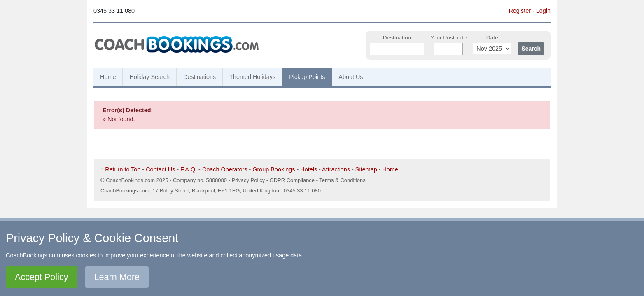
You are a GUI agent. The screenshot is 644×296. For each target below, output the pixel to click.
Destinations (199, 77)
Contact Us (160, 169)
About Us (351, 77)
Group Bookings (274, 169)
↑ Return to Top (120, 169)
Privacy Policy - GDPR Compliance (273, 180)
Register (520, 11)
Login (543, 11)
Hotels (309, 169)
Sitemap (366, 169)
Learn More (117, 277)
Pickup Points (307, 77)
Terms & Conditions (342, 180)
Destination (397, 38)
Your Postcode (448, 38)
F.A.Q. (189, 169)
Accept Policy (42, 277)
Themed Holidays (252, 77)
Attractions (336, 169)
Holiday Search (149, 77)
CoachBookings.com (130, 180)
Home (108, 77)
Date (492, 38)
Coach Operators (225, 169)
